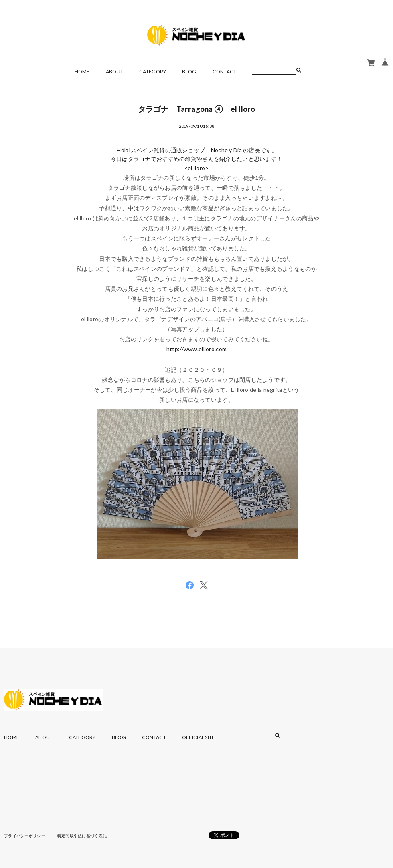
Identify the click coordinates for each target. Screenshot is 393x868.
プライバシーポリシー (25, 836)
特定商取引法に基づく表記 (82, 836)
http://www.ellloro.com (196, 349)
